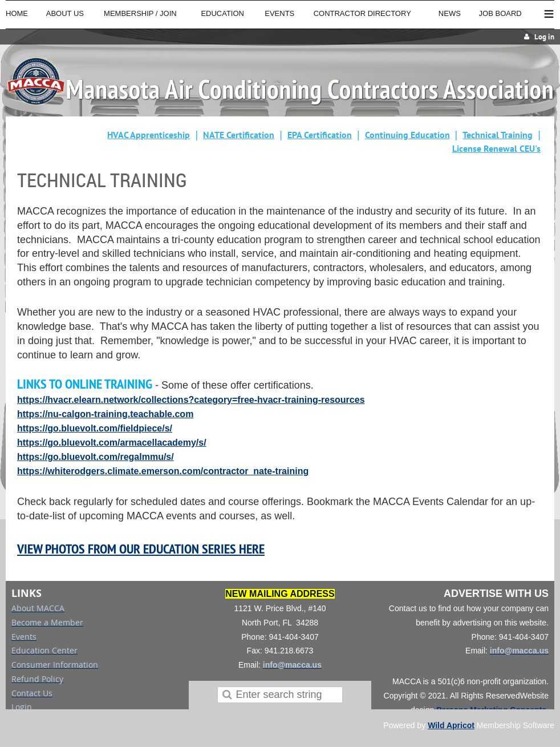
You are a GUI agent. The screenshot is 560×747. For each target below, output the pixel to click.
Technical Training (498, 135)
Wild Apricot (451, 725)
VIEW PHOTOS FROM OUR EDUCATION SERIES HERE (141, 549)
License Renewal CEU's (496, 148)
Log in (544, 37)
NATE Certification (239, 135)
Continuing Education (407, 135)
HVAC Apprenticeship (149, 135)
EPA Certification (320, 135)
